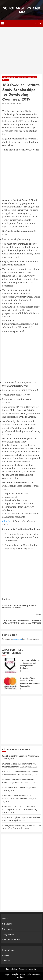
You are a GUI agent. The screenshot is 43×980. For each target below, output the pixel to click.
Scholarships (22, 77)
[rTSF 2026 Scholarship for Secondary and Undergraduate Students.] (10, 666)
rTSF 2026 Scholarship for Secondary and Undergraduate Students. (30, 664)
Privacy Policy (8, 950)
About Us (6, 960)
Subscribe (40, 23)
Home (5, 919)
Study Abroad (32, 77)
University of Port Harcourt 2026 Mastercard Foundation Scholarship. (30, 682)
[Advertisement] (21, 51)
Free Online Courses (11, 940)
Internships (7, 929)
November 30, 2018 (9, 104)
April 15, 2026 (25, 689)
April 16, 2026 (25, 671)
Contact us (7, 955)
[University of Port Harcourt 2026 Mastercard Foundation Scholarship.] (10, 684)
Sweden (5, 80)
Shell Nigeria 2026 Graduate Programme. (21, 756)
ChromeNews (34, 974)
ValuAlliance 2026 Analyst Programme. (19, 788)
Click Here (8, 521)
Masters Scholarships (10, 77)
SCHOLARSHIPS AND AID (21, 10)
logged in (18, 639)
